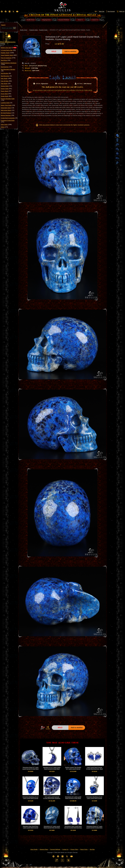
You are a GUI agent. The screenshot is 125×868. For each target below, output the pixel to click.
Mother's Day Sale (7, 48)
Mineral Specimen (7, 115)
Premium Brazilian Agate (8, 99)
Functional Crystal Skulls (8, 121)
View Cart (99, 11)
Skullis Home (24, 30)
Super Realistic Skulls (9, 55)
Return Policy (84, 849)
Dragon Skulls (6, 89)
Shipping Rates (44, 849)
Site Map (92, 849)
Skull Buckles (6, 73)
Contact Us (65, 849)
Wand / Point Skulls (8, 105)
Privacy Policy (74, 849)
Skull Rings (6, 60)
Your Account (110, 11)
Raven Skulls (6, 91)
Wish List (120, 11)
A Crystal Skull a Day (8, 50)
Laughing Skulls (7, 103)
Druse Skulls (6, 94)
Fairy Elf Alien (6, 81)
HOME (43, 728)
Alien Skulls (6, 78)
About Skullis (34, 849)
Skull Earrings (6, 67)
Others (4, 127)
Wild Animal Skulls (8, 110)
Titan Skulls (6, 84)
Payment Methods (55, 849)
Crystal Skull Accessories (9, 118)
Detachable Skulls (7, 108)
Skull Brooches (6, 76)
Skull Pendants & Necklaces (9, 64)
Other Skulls (6, 125)
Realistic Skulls (7, 53)
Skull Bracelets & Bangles (8, 70)
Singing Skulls (6, 86)
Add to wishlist (70, 51)
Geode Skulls (6, 96)
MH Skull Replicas (8, 113)
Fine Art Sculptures (8, 58)
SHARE (48, 728)
